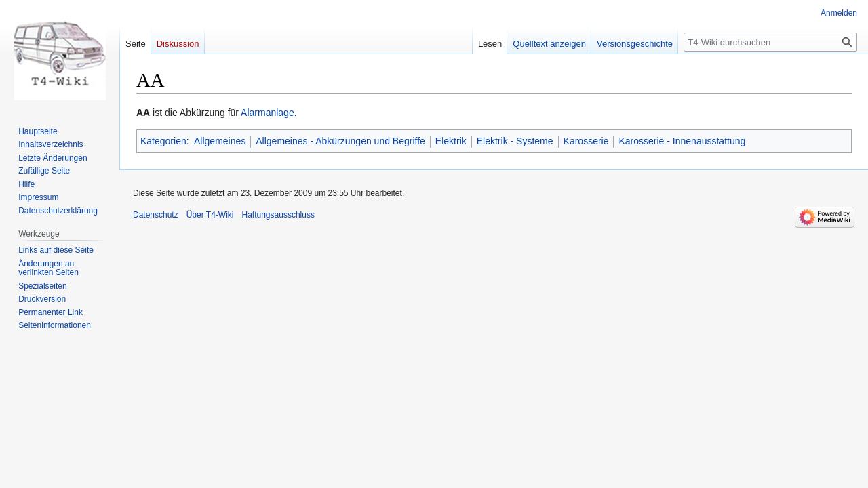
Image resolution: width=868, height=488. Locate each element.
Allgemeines (220, 141)
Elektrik (451, 141)
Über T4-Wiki (210, 215)
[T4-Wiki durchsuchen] (770, 42)
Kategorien (163, 141)
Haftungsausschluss (278, 215)
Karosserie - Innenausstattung (682, 141)
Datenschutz (156, 215)
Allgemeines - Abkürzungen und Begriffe (340, 141)
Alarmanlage (268, 113)
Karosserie (586, 141)
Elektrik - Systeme (515, 141)
